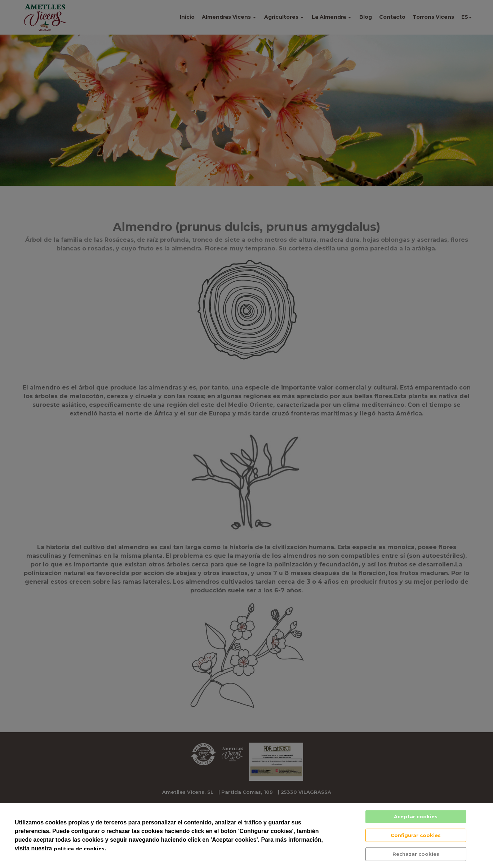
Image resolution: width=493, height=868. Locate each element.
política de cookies (79, 849)
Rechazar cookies (416, 854)
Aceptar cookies (416, 816)
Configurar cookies (416, 835)
